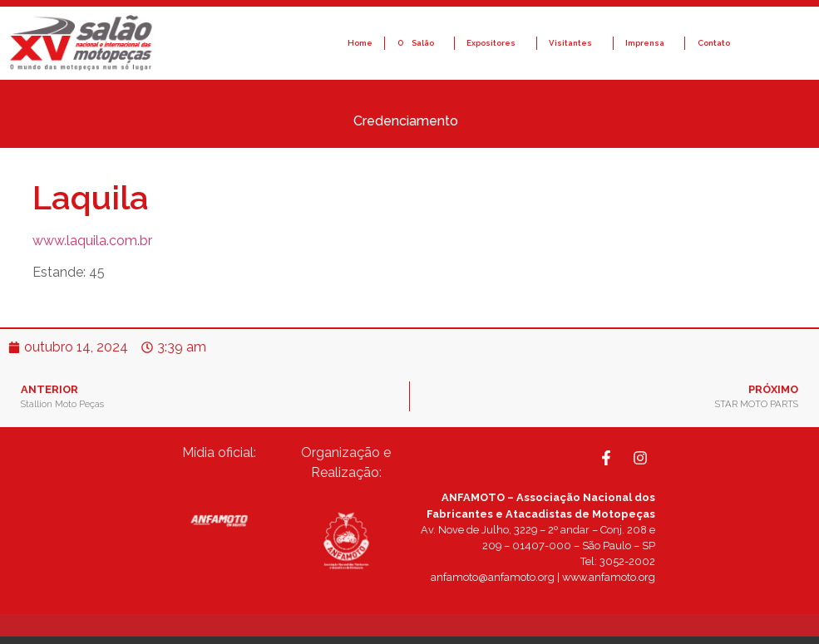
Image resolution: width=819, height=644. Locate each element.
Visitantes (575, 43)
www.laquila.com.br (92, 241)
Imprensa (649, 43)
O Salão (420, 43)
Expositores (495, 43)
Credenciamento (410, 121)
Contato (714, 43)
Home (360, 43)
